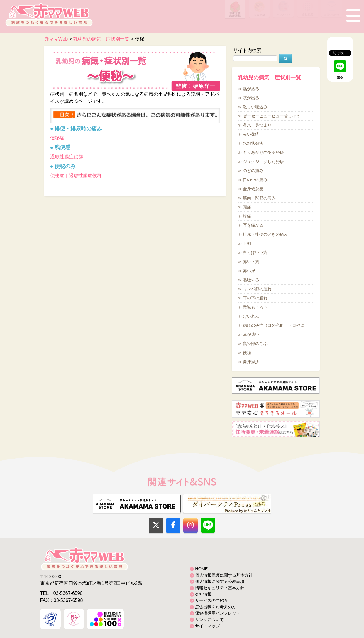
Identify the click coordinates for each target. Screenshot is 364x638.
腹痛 (247, 216)
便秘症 (57, 138)
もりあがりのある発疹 (263, 152)
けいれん (251, 316)
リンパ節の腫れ (257, 289)
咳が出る (251, 98)
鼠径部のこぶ (255, 344)
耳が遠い (251, 334)
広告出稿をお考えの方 (216, 607)
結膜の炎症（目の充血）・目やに (274, 325)
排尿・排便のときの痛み (265, 234)
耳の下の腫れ (255, 298)
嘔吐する (251, 280)
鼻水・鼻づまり (257, 125)
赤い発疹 (251, 134)
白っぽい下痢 (255, 252)
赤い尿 (249, 271)
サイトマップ (207, 626)
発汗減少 (251, 362)
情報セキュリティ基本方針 (220, 588)
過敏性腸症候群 (67, 157)
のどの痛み (253, 171)
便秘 (247, 353)
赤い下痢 (251, 262)
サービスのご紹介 (211, 600)
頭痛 (247, 207)
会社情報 (203, 594)
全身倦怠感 (253, 189)
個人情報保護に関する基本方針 (224, 575)
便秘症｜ (60, 175)
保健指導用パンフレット (218, 613)
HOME (201, 569)
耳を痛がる (253, 225)
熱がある (251, 89)
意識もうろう (255, 307)
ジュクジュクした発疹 (263, 161)
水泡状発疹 (253, 143)
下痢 (247, 243)
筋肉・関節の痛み (259, 198)
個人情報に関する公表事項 (220, 581)
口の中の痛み (255, 180)
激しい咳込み (255, 107)
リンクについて (209, 620)
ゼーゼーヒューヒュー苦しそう (272, 116)
